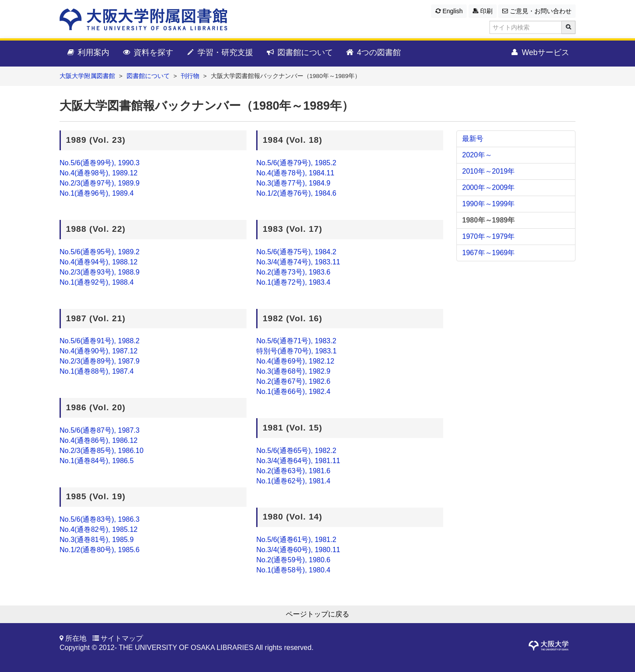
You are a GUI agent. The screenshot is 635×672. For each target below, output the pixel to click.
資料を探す (148, 53)
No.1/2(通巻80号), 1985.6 (99, 550)
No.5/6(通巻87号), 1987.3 (99, 430)
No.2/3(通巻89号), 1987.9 (99, 361)
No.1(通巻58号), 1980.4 (293, 570)
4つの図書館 (373, 53)
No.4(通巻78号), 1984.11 (295, 173)
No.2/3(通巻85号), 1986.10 (101, 451)
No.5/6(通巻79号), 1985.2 (296, 163)
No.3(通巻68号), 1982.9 (293, 371)
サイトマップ (122, 638)
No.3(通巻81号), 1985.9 (97, 540)
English (449, 11)
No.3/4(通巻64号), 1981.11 (298, 461)
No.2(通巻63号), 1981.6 (293, 471)
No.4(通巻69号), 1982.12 (295, 361)
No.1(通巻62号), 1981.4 (293, 481)
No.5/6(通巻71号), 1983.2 (296, 341)
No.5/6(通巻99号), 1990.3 (99, 163)
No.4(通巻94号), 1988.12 (99, 262)
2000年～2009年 (488, 187)
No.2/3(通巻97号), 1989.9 (99, 183)
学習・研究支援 (219, 53)
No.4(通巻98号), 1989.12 (99, 173)
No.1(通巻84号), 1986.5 (97, 461)
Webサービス (540, 53)
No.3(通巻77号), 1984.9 (293, 183)
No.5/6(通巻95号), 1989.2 (99, 252)
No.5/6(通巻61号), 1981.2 (296, 540)
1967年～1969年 (488, 253)
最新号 (473, 139)
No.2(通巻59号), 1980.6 (293, 560)
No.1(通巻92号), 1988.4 (97, 282)
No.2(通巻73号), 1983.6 (293, 272)
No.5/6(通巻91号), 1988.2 (99, 341)
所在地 (76, 638)
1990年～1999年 (488, 204)
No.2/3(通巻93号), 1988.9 (99, 272)
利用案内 (88, 53)
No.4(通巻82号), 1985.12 (99, 529)
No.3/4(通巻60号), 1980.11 (298, 550)
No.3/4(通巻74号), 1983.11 (298, 262)
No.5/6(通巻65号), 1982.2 (296, 451)
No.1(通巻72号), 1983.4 (293, 282)
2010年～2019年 (488, 171)
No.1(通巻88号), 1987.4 (97, 371)
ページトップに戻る (317, 614)
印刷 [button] (483, 11)
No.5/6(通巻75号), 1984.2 (296, 252)
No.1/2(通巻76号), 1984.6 (296, 193)
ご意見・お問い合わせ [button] (537, 11)
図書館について (299, 53)
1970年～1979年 (488, 236)
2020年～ (477, 155)
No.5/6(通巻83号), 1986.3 (99, 519)
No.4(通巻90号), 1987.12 (99, 351)
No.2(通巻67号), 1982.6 (293, 381)
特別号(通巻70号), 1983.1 (296, 351)
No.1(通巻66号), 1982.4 (293, 392)
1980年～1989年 (488, 220)
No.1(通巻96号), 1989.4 (97, 193)
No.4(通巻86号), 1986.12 (99, 440)
